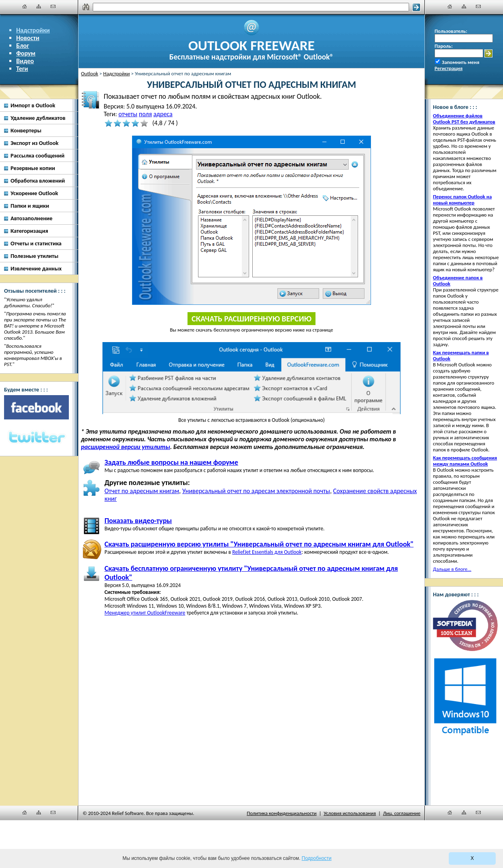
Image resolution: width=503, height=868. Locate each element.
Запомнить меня (461, 62)
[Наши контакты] (53, 6)
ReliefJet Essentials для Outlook (267, 552)
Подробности (317, 858)
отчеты (128, 114)
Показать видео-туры (138, 521)
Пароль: (444, 46)
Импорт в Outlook (33, 105)
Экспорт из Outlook (34, 143)
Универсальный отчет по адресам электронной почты (256, 491)
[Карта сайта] (39, 6)
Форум (26, 53)
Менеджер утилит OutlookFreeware (145, 613)
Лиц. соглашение (402, 813)
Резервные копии (33, 168)
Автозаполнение (32, 218)
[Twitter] (36, 438)
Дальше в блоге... (452, 569)
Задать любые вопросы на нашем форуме (171, 462)
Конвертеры (26, 130)
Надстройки (33, 30)
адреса (163, 114)
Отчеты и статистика (36, 243)
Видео (25, 61)
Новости (28, 38)
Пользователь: (451, 31)
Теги (22, 69)
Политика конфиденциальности (281, 813)
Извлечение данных (36, 268)
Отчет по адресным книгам (142, 491)
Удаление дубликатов (38, 118)
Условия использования (350, 813)
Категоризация (29, 231)
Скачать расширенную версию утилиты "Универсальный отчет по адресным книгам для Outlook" (259, 544)
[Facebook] (36, 407)
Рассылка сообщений (37, 155)
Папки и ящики (30, 206)
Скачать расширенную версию (251, 319)
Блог (23, 46)
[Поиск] (251, 7)
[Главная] (25, 6)
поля (145, 114)
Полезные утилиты (34, 256)
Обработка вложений (38, 181)
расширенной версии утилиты (126, 447)
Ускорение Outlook (34, 193)
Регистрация (449, 68)
